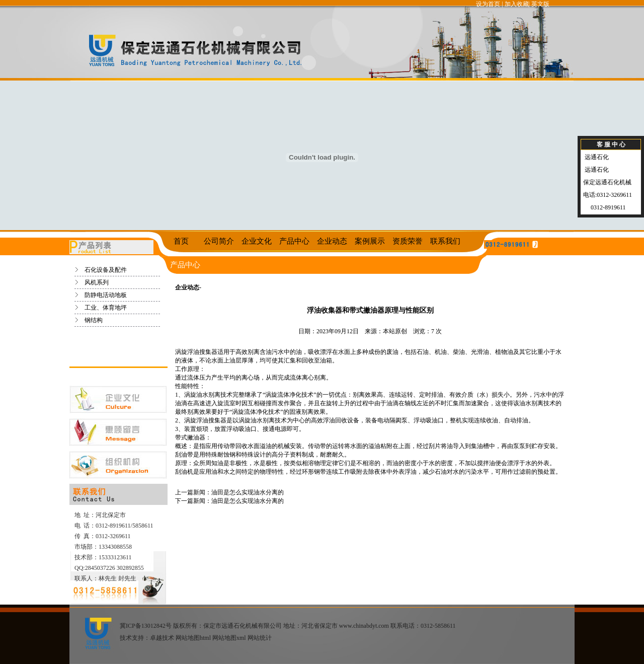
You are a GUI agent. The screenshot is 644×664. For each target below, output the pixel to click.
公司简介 (219, 241)
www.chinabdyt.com (364, 626)
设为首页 (488, 4)
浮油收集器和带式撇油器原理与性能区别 (370, 310)
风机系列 (97, 282)
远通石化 (596, 157)
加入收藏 (517, 4)
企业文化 (257, 241)
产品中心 (294, 241)
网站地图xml (229, 638)
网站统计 (260, 638)
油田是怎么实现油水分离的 (248, 492)
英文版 (540, 4)
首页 (181, 241)
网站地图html (193, 638)
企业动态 (332, 241)
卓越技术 (162, 638)
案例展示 (370, 241)
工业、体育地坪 (106, 308)
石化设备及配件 (106, 270)
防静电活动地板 (106, 295)
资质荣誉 (408, 241)
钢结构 (94, 320)
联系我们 (445, 241)
